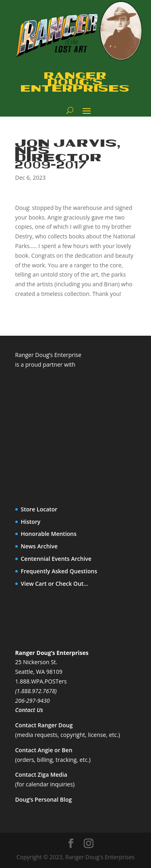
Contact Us (29, 710)
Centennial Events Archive (56, 559)
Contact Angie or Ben (44, 750)
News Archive (39, 546)
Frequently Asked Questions (59, 571)
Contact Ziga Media (41, 775)
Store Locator (39, 509)
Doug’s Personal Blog (44, 799)
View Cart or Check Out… (55, 584)
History (31, 522)
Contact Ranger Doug (44, 725)
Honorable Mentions (49, 534)
